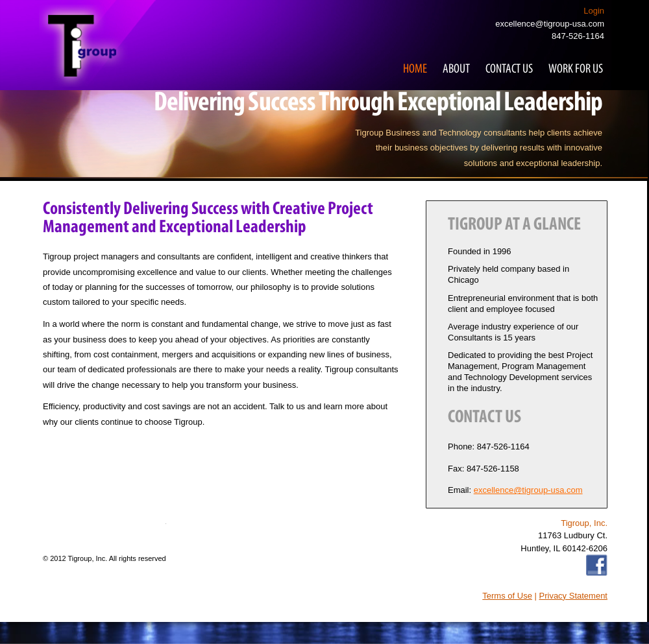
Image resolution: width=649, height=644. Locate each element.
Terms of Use (507, 596)
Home (415, 69)
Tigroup (83, 46)
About (456, 69)
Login (594, 11)
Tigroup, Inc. (88, 558)
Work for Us (576, 69)
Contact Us (509, 69)
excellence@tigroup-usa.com (550, 24)
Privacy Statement (574, 596)
